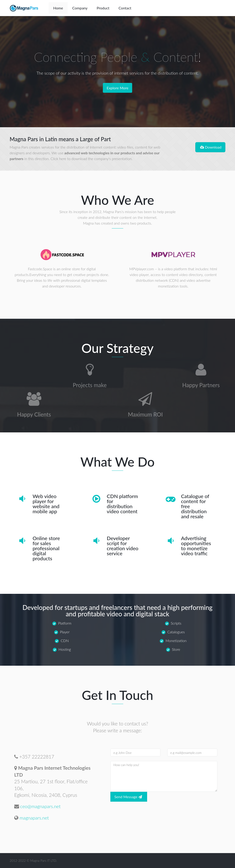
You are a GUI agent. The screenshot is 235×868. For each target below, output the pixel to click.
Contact (125, 8)
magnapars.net (35, 818)
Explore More (118, 88)
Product (103, 8)
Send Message (129, 797)
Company (80, 8)
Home (58, 8)
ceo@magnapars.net (41, 806)
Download (210, 147)
